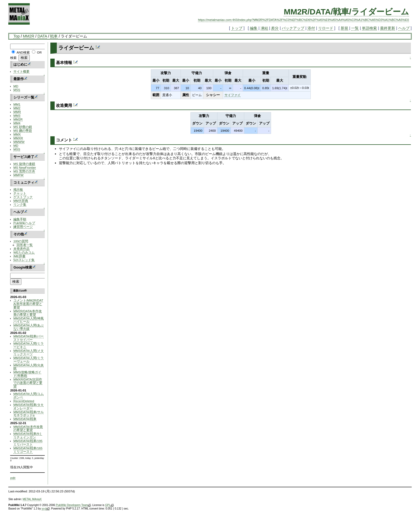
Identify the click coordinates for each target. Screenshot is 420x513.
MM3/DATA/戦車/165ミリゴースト (28, 450)
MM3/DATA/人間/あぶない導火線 (29, 327)
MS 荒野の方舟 (24, 171)
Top (16, 36)
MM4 (17, 123)
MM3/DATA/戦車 (25, 419)
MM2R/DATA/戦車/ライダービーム (346, 12)
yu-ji (46, 509)
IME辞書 (19, 256)
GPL (109, 505)
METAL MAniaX (32, 499)
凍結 (264, 28)
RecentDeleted (24, 401)
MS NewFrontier (25, 167)
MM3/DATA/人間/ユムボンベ (29, 395)
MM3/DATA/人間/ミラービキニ (29, 345)
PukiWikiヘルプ (24, 223)
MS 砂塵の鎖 (23, 127)
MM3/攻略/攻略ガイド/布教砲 (27, 374)
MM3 (17, 116)
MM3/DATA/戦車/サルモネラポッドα (29, 414)
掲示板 (18, 189)
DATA (42, 36)
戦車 (54, 36)
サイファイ (232, 95)
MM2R (29, 36)
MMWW (19, 142)
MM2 (17, 108)
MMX (17, 134)
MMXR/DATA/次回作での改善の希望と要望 (28, 383)
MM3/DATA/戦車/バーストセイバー (29, 338)
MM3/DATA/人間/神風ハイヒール (29, 320)
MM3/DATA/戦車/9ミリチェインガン (28, 435)
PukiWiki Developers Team (73, 505)
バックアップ (293, 28)
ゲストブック (23, 197)
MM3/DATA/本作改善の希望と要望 (28, 428)
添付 (311, 28)
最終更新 (388, 28)
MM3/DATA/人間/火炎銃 (29, 367)
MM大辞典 (21, 201)
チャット (20, 193)
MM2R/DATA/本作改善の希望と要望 (28, 313)
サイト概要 (21, 71)
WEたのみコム (24, 252)
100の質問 (21, 241)
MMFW (18, 175)
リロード (326, 28)
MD (16, 86)
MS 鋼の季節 (23, 131)
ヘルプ (404, 28)
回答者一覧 (25, 245)
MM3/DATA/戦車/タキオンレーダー (29, 406)
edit (13, 478)
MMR (17, 112)
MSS (17, 90)
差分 (275, 28)
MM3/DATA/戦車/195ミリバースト (28, 443)
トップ (237, 28)
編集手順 (20, 219)
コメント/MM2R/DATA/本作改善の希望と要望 (28, 304)
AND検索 (23, 52)
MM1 (17, 104)
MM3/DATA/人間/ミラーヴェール (29, 360)
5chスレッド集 (24, 260)
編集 (254, 28)
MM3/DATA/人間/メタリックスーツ (29, 352)
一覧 (355, 28)
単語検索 (369, 28)
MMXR (18, 138)
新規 (344, 28)
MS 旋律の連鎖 (24, 164)
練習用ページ (23, 227)
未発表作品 (21, 249)
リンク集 (20, 204)
